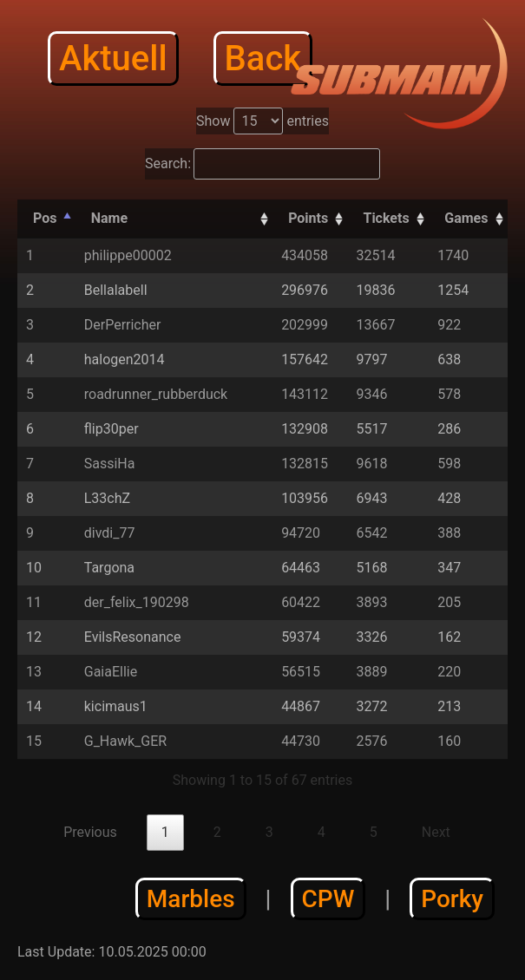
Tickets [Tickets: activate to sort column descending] (386, 218)
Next (436, 832)
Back (263, 59)
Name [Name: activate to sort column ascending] (109, 218)
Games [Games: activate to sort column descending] (466, 218)
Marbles (191, 899)
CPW (328, 899)
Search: (262, 164)
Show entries (262, 121)
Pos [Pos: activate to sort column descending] (45, 218)
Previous (90, 832)
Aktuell (113, 59)
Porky (452, 899)
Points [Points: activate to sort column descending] (308, 218)
